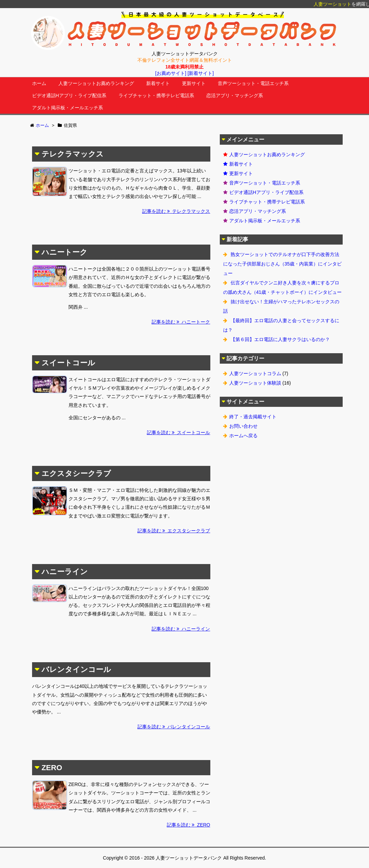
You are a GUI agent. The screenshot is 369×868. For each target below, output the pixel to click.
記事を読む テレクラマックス (176, 211)
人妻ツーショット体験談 (255, 383)
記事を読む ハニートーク (181, 322)
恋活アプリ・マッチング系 (235, 95)
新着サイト (158, 83)
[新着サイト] (201, 73)
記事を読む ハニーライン (181, 629)
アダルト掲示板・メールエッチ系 (68, 108)
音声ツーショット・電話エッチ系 (253, 83)
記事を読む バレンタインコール (174, 727)
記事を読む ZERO (189, 825)
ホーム (39, 83)
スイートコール (68, 363)
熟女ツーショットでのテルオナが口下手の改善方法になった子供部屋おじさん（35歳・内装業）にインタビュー (283, 264)
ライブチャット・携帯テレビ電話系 (156, 95)
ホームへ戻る (243, 436)
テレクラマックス (73, 154)
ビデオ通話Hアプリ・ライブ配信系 (69, 95)
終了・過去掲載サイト (253, 417)
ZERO (52, 768)
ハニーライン (65, 572)
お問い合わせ (243, 426)
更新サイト (194, 83)
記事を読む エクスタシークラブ (174, 531)
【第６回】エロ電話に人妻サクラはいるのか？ (280, 339)
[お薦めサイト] (171, 73)
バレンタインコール (76, 669)
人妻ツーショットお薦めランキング (96, 83)
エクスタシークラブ (76, 473)
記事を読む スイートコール (179, 432)
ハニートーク (64, 252)
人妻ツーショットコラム (255, 373)
